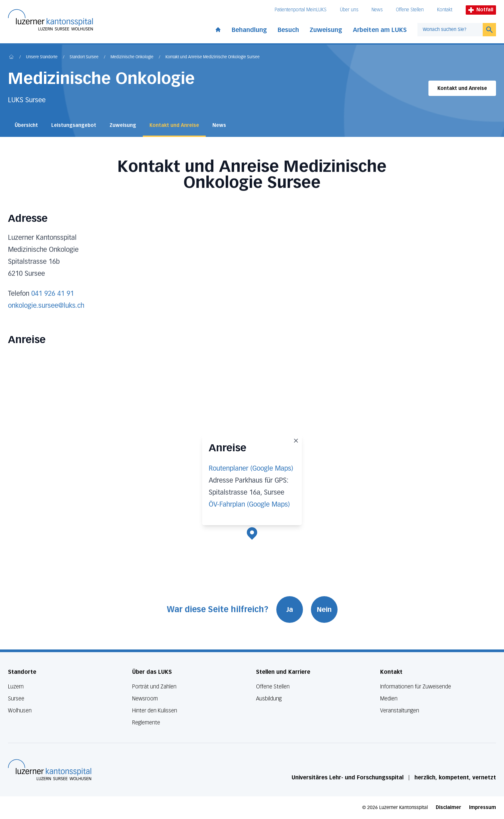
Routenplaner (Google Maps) (251, 469)
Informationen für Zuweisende (416, 687)
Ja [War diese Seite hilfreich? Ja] (290, 610)
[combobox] (450, 30)
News (377, 10)
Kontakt (445, 10)
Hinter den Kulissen (155, 711)
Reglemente (146, 723)
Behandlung (249, 30)
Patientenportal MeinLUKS (301, 10)
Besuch (288, 30)
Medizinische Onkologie (132, 57)
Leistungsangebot (74, 125)
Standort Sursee (84, 57)
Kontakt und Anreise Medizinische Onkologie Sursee (213, 57)
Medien (389, 699)
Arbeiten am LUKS (380, 30)
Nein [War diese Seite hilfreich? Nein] (324, 610)
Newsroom (145, 699)
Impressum (483, 808)
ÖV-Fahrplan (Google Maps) (249, 505)
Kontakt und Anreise (462, 88)
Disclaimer (448, 808)
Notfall (481, 10)
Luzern (16, 687)
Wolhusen (20, 711)
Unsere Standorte (42, 57)
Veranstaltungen (400, 711)
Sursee (16, 699)
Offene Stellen (410, 10)
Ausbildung (269, 699)
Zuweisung (326, 30)
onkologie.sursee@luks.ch (46, 306)
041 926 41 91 (53, 294)
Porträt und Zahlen (154, 687)
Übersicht (26, 125)
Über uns (349, 10)
